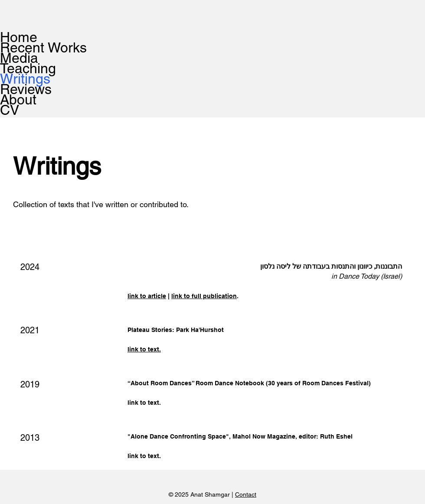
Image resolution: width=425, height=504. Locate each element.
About (18, 100)
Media (19, 58)
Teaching (28, 68)
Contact (246, 494)
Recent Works (32, 48)
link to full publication (204, 296)
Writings (25, 79)
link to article (147, 296)
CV (10, 110)
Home (19, 37)
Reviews (26, 89)
